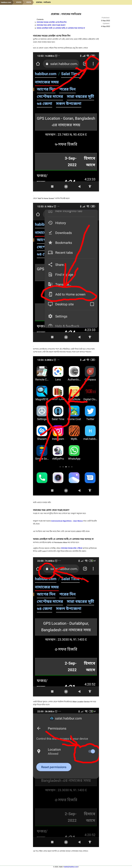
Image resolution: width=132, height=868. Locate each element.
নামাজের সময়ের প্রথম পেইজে (72, 548)
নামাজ (29, 2)
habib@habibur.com (71, 867)
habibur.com (6, 2)
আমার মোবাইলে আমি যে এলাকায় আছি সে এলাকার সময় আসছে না (61, 28)
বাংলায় (19, 2)
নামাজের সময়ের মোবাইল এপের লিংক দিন (52, 22)
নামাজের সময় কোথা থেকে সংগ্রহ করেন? (51, 25)
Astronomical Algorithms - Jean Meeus (67, 521)
